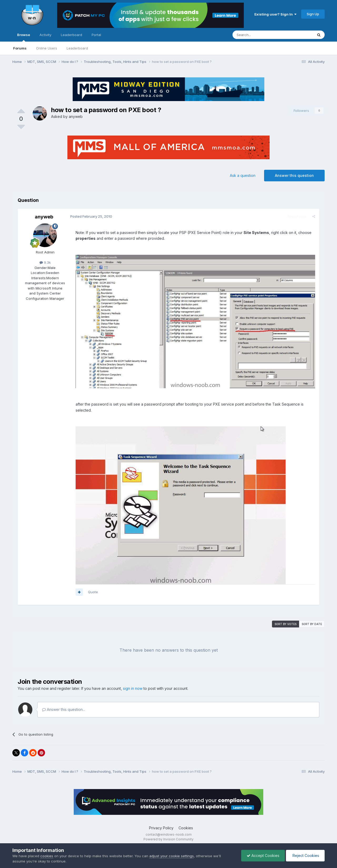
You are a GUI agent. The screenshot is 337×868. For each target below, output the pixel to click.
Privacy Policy (161, 828)
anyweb (76, 116)
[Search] (259, 35)
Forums (20, 48)
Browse (24, 37)
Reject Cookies (305, 855)
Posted (91, 216)
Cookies (186, 828)
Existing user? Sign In (275, 14)
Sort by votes (286, 624)
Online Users (47, 48)
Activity (45, 35)
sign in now (133, 688)
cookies (47, 856)
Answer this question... (64, 709)
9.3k (45, 262)
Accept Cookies (263, 855)
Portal (96, 35)
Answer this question (294, 175)
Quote (93, 592)
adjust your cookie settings (172, 856)
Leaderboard (77, 48)
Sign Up (313, 14)
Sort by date (312, 624)
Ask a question (243, 175)
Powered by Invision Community (168, 839)
